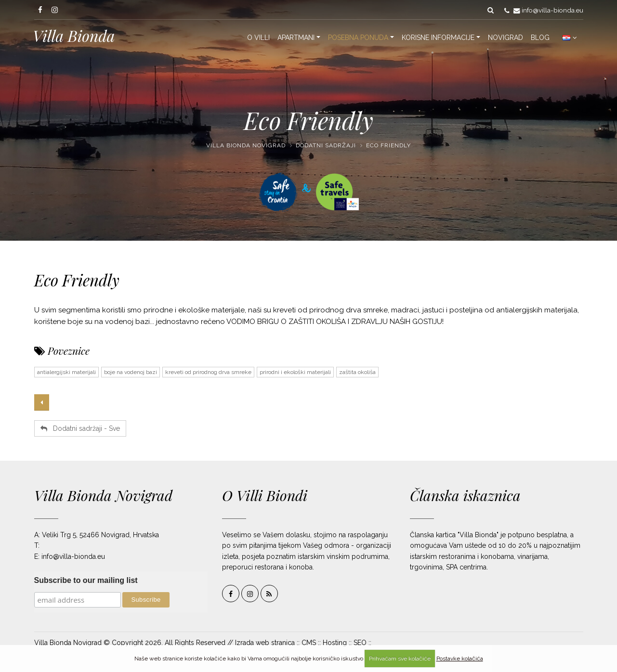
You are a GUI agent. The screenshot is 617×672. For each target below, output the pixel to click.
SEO (360, 643)
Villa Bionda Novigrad (246, 145)
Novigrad (505, 38)
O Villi (258, 38)
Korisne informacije (438, 38)
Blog (540, 38)
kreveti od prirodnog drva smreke (208, 372)
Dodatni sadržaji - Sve (80, 428)
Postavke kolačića (460, 659)
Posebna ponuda (358, 38)
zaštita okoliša (357, 372)
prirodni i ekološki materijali (295, 372)
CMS (309, 643)
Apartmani (296, 38)
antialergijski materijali (66, 372)
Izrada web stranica (265, 643)
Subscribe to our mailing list (86, 580)
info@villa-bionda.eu (552, 10)
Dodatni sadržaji (326, 145)
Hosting (335, 643)
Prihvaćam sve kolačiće (400, 659)
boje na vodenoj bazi (131, 372)
